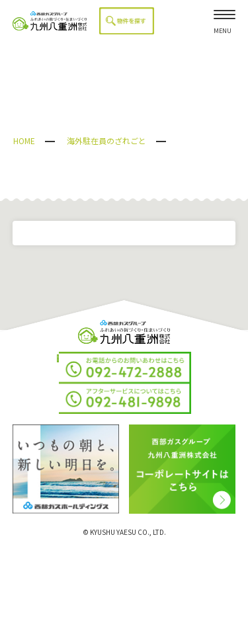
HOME (24, 141)
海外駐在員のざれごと (106, 141)
